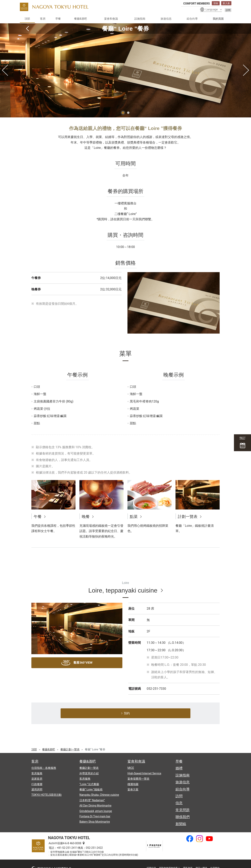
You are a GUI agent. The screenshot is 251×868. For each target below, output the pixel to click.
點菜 (134, 517)
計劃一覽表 (188, 517)
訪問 (228, 10)
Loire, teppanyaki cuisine (123, 590)
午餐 (38, 517)
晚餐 (86, 517)
